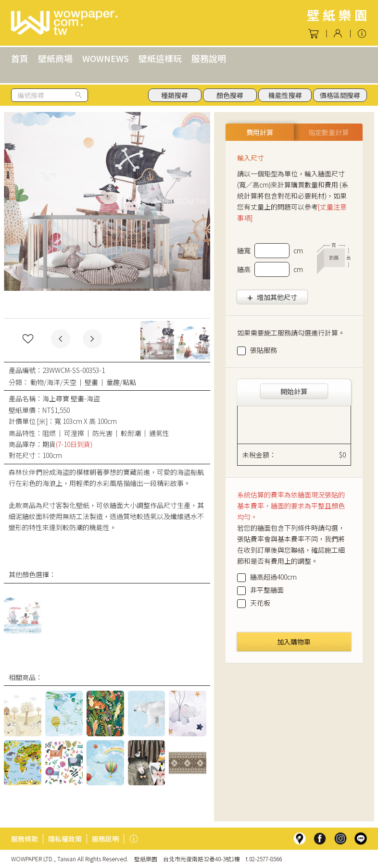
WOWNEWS (106, 58)
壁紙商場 (55, 58)
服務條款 (25, 839)
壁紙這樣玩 (160, 58)
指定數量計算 (328, 132)
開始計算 (294, 391)
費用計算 (260, 132)
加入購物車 (294, 642)
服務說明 (209, 58)
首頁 (20, 58)
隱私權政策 (65, 839)
